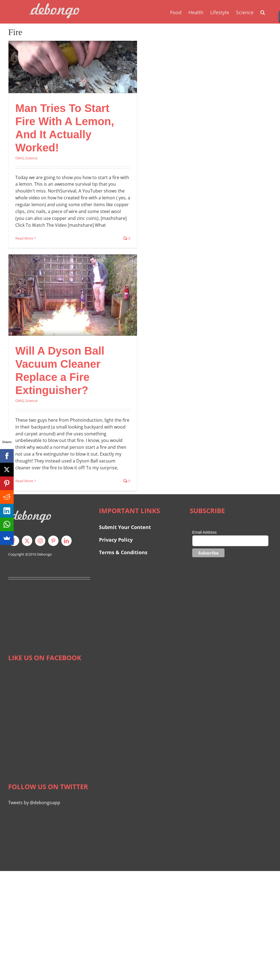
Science (31, 158)
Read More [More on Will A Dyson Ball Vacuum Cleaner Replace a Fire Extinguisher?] (24, 481)
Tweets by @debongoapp (34, 803)
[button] (263, 12)
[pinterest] (53, 541)
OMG (20, 158)
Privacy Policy (116, 540)
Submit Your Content (126, 527)
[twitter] (27, 541)
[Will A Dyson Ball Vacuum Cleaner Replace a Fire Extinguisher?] (73, 295)
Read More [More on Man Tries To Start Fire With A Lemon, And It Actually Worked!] (24, 238)
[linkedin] (66, 541)
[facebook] (14, 541)
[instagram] (40, 541)
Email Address (204, 532)
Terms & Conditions (123, 552)
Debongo (44, 554)
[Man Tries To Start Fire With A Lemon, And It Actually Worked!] (73, 67)
